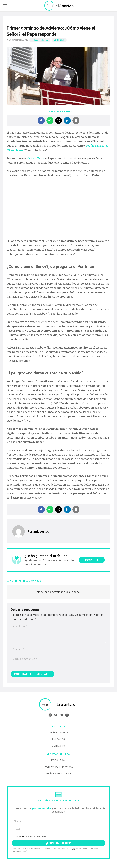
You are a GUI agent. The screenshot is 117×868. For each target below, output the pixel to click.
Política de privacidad (59, 767)
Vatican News (35, 158)
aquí (74, 849)
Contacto (59, 746)
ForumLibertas (41, 40)
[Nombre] (58, 649)
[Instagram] (67, 715)
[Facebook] (50, 715)
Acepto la (30, 837)
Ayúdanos (58, 739)
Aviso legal (59, 760)
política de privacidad (36, 837)
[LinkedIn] (61, 715)
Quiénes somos (58, 733)
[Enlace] (59, 6)
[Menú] (5, 6)
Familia (61, 40)
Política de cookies (59, 774)
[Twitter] (56, 715)
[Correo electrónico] (58, 659)
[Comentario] (58, 633)
